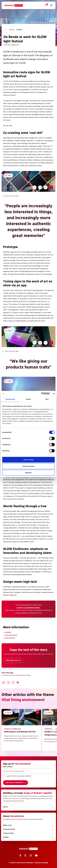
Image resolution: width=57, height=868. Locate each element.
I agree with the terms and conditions (17, 776)
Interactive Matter (11, 635)
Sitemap (6, 837)
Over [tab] (47, 399)
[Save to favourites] (40, 187)
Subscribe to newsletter (14, 783)
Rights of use (7, 825)
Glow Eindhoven (10, 638)
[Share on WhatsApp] (13, 682)
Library (5, 807)
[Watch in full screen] (35, 187)
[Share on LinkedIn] (4, 682)
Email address (8, 767)
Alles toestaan (28, 460)
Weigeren (28, 473)
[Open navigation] (51, 5)
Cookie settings (8, 833)
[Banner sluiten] (54, 394)
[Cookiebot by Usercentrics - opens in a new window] (41, 394)
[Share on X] (8, 682)
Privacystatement (9, 829)
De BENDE (8, 632)
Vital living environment (23, 700)
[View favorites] (46, 5)
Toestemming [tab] (10, 399)
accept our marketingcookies (28, 608)
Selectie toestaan (29, 466)
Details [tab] (28, 399)
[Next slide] (54, 730)
